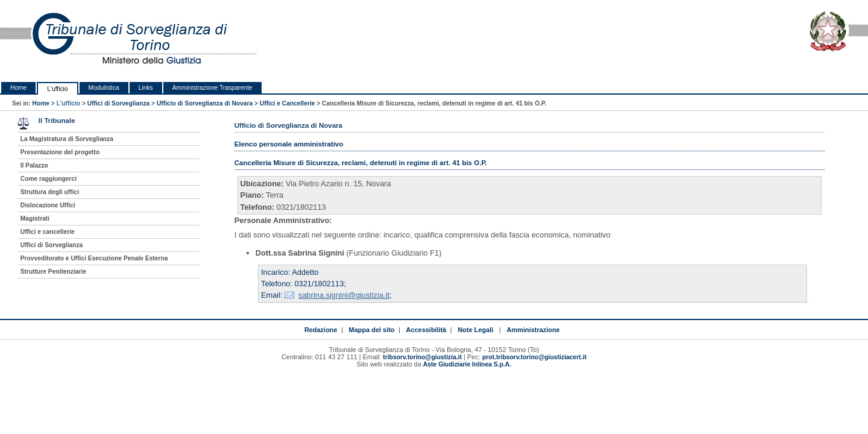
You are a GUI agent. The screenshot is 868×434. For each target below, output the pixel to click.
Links (146, 88)
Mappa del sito (372, 330)
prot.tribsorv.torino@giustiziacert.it (534, 357)
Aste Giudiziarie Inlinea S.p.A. (467, 364)
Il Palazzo (34, 165)
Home (18, 88)
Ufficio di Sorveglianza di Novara (205, 103)
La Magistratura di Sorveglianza (67, 139)
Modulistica (104, 88)
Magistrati (35, 219)
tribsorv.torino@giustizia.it (422, 357)
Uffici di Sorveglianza (119, 103)
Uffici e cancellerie (48, 232)
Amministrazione (533, 330)
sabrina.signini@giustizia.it (344, 295)
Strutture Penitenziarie (53, 272)
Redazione (321, 330)
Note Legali (475, 330)
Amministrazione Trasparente (212, 88)
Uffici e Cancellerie (288, 103)
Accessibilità (426, 330)
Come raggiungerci (49, 179)
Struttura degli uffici (50, 192)
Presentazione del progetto (60, 152)
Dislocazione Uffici (48, 205)
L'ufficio (57, 89)
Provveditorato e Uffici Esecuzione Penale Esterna (94, 258)
